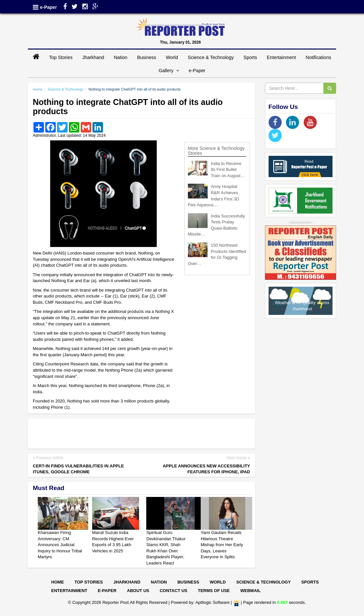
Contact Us (173, 591)
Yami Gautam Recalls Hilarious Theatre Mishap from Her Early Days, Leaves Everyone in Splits (222, 545)
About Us (138, 591)
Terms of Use (214, 591)
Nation (121, 57)
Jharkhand (93, 57)
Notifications (318, 57)
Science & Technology (211, 57)
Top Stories (61, 57)
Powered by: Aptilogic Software (200, 602)
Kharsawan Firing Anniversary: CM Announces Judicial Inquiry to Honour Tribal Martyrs (60, 545)
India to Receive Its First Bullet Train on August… (228, 170)
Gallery (169, 71)
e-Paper (48, 7)
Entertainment (281, 57)
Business (147, 57)
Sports (250, 57)
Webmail (251, 591)
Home (38, 89)
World (172, 57)
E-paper (107, 591)
